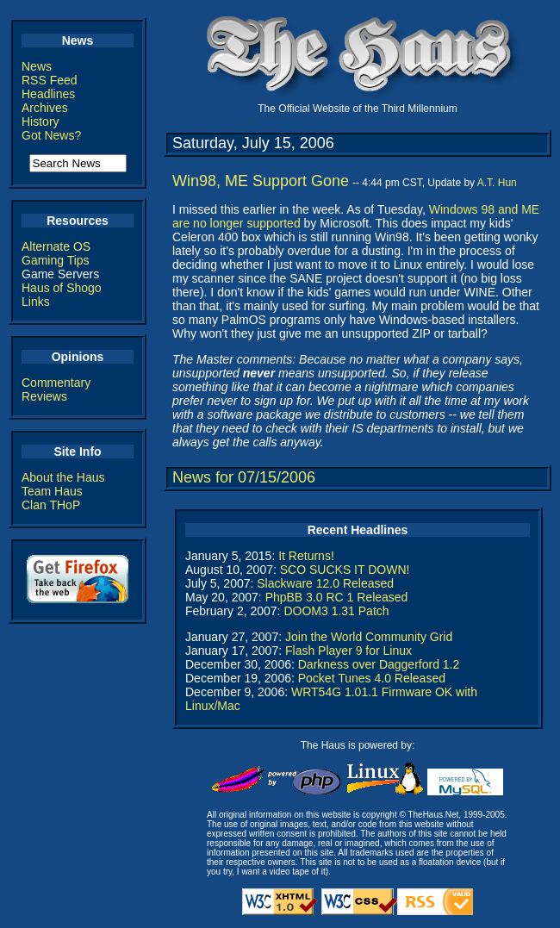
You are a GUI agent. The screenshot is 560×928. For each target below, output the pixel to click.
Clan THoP (51, 505)
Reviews (44, 396)
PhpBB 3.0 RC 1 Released (337, 597)
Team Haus (52, 491)
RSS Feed (50, 80)
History (40, 121)
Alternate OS (56, 246)
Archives (45, 108)
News (37, 66)
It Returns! (306, 556)
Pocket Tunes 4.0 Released (372, 678)
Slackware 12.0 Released (325, 583)
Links (36, 302)
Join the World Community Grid (369, 637)
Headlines (48, 94)
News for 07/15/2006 (244, 477)
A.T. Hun (497, 183)
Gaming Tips (56, 260)
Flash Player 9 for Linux (348, 651)
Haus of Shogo (62, 288)
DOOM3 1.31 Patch (336, 611)
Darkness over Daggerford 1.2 (379, 664)
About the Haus (63, 477)
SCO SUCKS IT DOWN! (345, 570)
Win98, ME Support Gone (261, 181)
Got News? (51, 135)
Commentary (56, 383)
